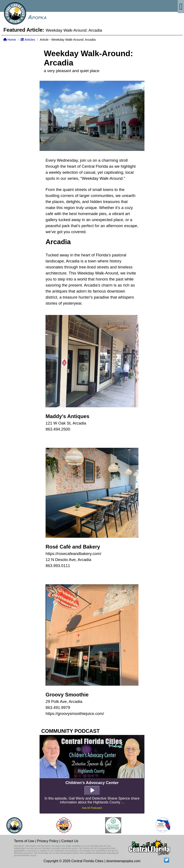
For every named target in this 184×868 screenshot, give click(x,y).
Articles (28, 40)
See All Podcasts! (92, 808)
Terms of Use (24, 841)
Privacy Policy (48, 841)
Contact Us (70, 841)
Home (10, 40)
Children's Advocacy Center (92, 783)
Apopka (37, 17)
